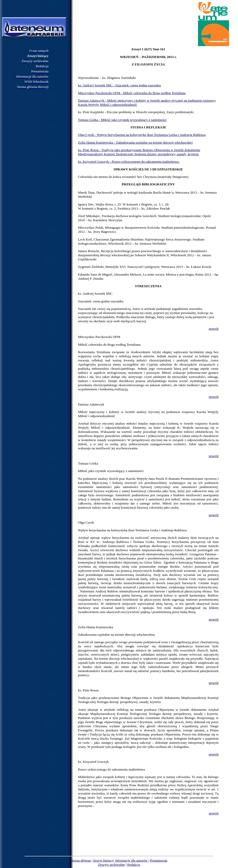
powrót (214, 329)
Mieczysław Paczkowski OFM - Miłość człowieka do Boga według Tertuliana (132, 93)
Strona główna (81, 860)
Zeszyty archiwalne (112, 865)
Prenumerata (159, 860)
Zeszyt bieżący (104, 860)
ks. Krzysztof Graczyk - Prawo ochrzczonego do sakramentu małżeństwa (129, 162)
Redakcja (134, 865)
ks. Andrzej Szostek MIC (95, 294)
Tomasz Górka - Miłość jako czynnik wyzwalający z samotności (122, 120)
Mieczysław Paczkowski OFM (99, 337)
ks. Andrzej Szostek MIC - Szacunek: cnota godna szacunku (119, 85)
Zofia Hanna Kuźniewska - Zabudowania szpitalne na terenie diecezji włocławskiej (135, 142)
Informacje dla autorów (132, 860)
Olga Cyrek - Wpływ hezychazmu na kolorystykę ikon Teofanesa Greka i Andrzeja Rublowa (142, 135)
